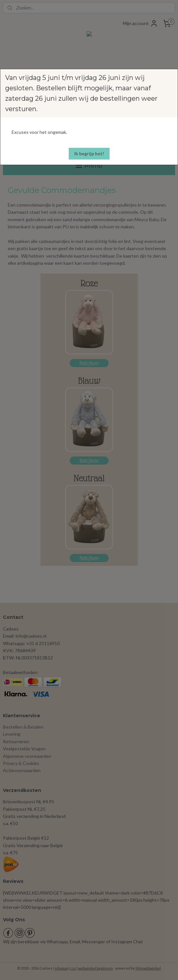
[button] (89, 154)
